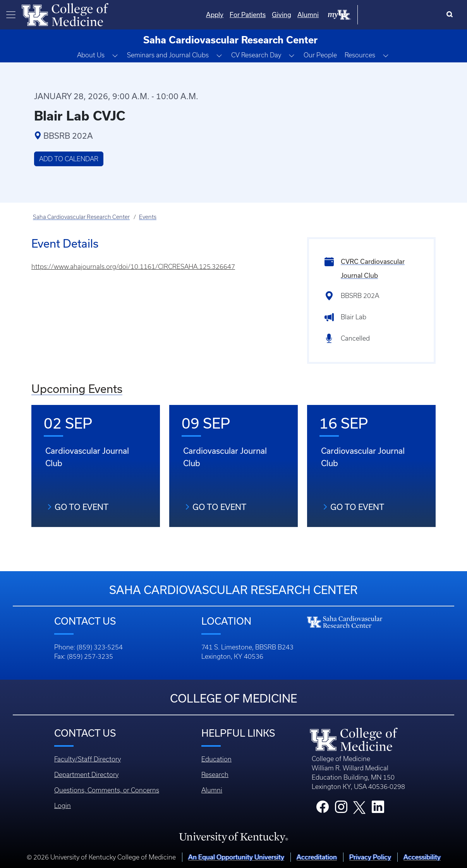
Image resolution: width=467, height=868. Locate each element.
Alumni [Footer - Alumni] (212, 790)
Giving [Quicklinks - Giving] (360, 15)
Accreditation (317, 857)
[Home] (65, 14)
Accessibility (422, 857)
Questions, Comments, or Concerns (107, 790)
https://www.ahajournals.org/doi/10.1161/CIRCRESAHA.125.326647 (133, 267)
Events (148, 217)
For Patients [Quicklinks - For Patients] (326, 15)
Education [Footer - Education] (216, 759)
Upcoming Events (77, 389)
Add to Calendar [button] (69, 159)
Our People (320, 55)
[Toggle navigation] (11, 15)
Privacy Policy (370, 857)
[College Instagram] (341, 809)
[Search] (451, 15)
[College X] (359, 807)
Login (63, 806)
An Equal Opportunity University (236, 857)
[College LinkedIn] (378, 809)
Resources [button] (360, 55)
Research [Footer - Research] (215, 775)
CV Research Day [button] (256, 55)
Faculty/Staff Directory (88, 759)
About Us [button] (91, 55)
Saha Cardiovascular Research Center (81, 217)
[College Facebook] (323, 809)
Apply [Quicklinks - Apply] (293, 15)
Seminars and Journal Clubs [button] (168, 55)
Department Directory (86, 775)
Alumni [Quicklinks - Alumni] (386, 15)
